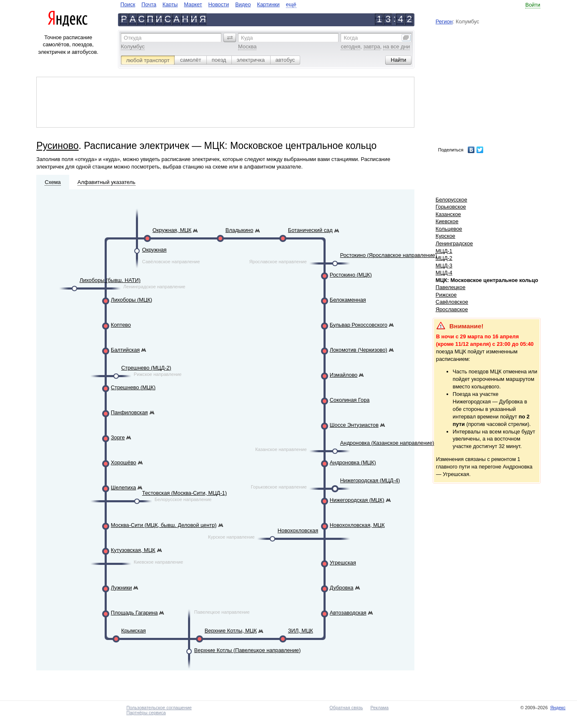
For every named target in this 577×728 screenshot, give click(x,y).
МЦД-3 (444, 266)
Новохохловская (298, 530)
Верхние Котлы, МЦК (231, 631)
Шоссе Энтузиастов (354, 425)
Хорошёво (124, 462)
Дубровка (342, 588)
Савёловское (452, 302)
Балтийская (125, 350)
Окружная (154, 250)
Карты (170, 4)
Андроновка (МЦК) (353, 462)
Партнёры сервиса (146, 713)
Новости (219, 4)
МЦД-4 (444, 273)
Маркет (193, 4)
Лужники (122, 588)
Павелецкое (451, 287)
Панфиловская (129, 412)
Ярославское (452, 309)
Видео (243, 4)
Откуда (133, 38)
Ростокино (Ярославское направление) (389, 255)
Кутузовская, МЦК (133, 550)
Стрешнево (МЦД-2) (146, 368)
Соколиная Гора (350, 400)
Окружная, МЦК (172, 230)
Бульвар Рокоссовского (359, 325)
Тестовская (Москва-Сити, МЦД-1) (184, 493)
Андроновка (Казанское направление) (387, 443)
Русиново (57, 146)
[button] (230, 38)
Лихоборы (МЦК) (132, 300)
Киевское (447, 221)
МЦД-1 (444, 251)
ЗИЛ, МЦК (301, 631)
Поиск (128, 4)
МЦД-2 (444, 258)
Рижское (446, 295)
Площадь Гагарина (134, 613)
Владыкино (240, 230)
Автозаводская (348, 613)
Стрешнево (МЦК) (133, 387)
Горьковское (451, 207)
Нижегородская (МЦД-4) (370, 480)
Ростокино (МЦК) (351, 275)
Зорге (118, 437)
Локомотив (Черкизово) (359, 350)
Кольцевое (449, 229)
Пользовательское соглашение (159, 708)
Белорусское (452, 200)
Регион (444, 21)
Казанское (448, 214)
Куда (247, 38)
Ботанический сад (310, 230)
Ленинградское (454, 243)
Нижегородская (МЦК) (357, 500)
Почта (149, 4)
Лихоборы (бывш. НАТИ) (110, 280)
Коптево (121, 325)
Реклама (379, 708)
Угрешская (343, 563)
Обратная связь (346, 708)
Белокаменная (348, 300)
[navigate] (208, 4)
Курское (445, 236)
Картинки (268, 4)
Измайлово (344, 375)
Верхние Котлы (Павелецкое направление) (247, 650)
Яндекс (558, 708)
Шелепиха (123, 487)
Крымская (134, 631)
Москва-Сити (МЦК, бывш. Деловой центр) (164, 525)
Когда (351, 38)
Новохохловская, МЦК (357, 525)
